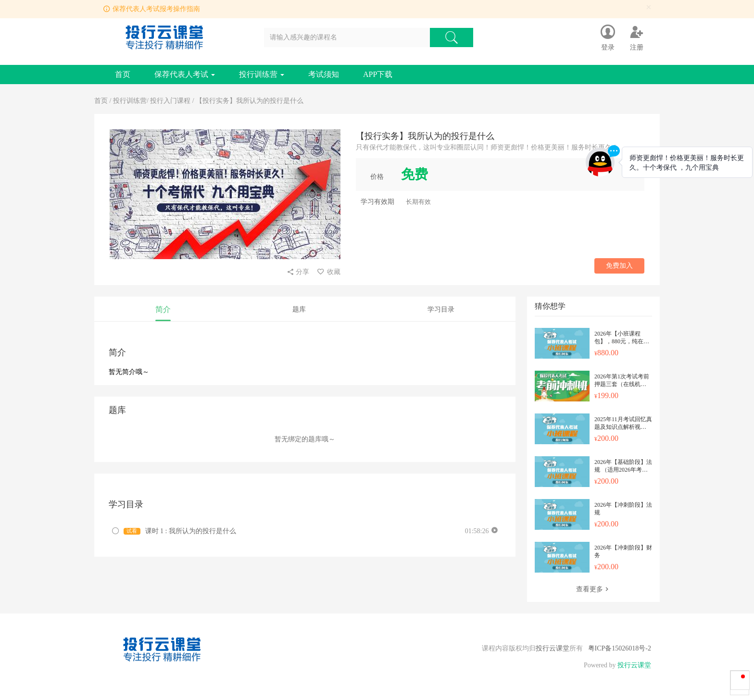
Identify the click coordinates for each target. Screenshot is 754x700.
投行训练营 (262, 74)
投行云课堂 (553, 648)
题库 (299, 309)
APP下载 (378, 74)
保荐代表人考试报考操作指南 (156, 9)
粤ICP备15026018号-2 (620, 648)
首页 (123, 74)
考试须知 (324, 74)
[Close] (649, 7)
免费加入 (619, 266)
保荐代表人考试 (185, 74)
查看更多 (593, 589)
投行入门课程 (170, 101)
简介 (163, 309)
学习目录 (441, 309)
